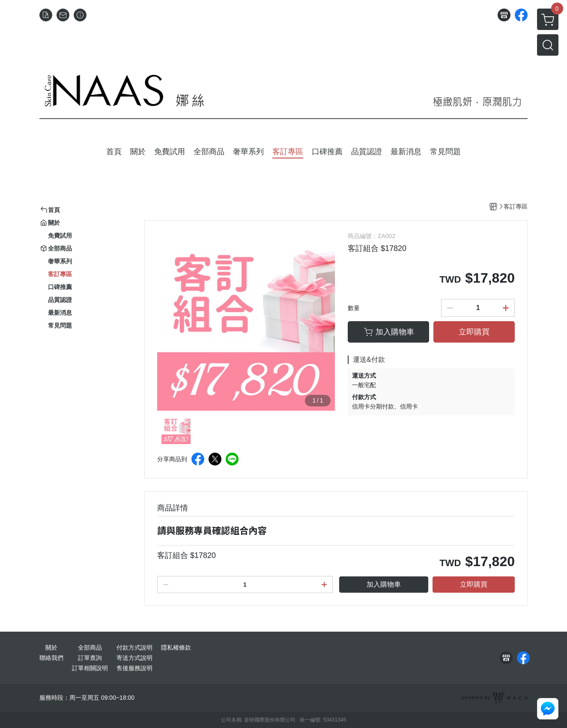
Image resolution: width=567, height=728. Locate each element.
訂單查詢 (90, 658)
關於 (51, 647)
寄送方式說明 (134, 658)
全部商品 (90, 647)
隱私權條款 (176, 647)
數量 (354, 308)
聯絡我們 (51, 658)
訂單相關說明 (90, 668)
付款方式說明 (134, 647)
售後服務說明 (134, 668)
